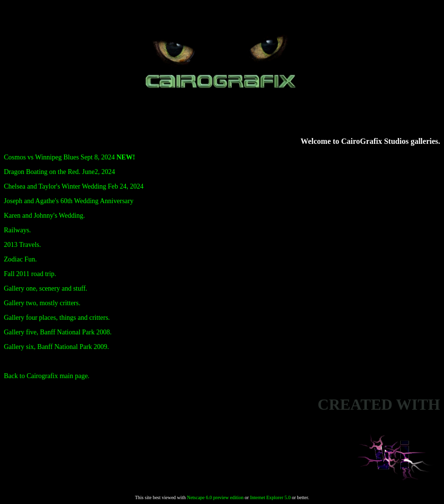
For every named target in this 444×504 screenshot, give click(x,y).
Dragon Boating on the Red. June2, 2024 (60, 172)
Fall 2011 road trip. (30, 274)
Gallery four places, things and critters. (57, 318)
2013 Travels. (22, 245)
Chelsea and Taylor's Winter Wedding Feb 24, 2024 (74, 186)
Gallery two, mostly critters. (42, 303)
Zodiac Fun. (20, 259)
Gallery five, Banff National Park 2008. (58, 332)
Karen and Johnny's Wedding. (44, 216)
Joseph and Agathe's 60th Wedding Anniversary (69, 201)
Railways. (17, 230)
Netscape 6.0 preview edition (215, 497)
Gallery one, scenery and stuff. (46, 288)
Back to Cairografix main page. (47, 376)
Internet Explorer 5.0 (271, 497)
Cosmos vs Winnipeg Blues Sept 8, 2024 (69, 157)
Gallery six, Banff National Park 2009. (56, 347)
